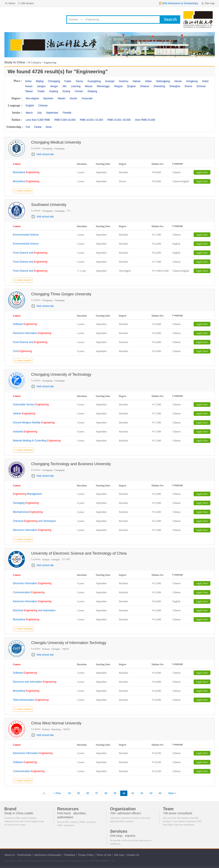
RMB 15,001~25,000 (119, 120)
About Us (10, 855)
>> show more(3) (23, 780)
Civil (22, 351)
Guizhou (124, 81)
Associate (87, 98)
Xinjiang (54, 91)
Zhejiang (92, 91)
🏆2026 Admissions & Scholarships (178, 3)
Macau (89, 86)
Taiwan (29, 91)
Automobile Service (31, 405)
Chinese (43, 106)
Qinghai (131, 86)
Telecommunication (31, 700)
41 (133, 793)
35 (78, 793)
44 (160, 793)
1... (45, 793)
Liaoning (76, 86)
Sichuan (201, 86)
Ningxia (118, 86)
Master (62, 98)
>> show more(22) (23, 450)
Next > (172, 793)
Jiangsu (41, 86)
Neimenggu (103, 86)
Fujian (68, 81)
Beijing (40, 81)
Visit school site (45, 154)
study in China (54, 861)
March (29, 113)
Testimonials (24, 855)
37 (97, 793)
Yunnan (79, 91)
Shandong (159, 86)
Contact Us (133, 855)
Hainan (137, 81)
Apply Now (202, 172)
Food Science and (30, 253)
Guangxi (110, 81)
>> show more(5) (23, 280)
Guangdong (94, 81)
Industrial (25, 432)
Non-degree (32, 98)
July (39, 113)
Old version (28, 3)
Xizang (66, 91)
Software (25, 324)
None (49, 127)
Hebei (148, 81)
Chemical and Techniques (35, 521)
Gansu (79, 81)
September (52, 113)
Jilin (65, 86)
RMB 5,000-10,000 (65, 120)
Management (27, 494)
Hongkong (192, 81)
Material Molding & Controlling (37, 441)
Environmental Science (26, 235)
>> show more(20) (23, 629)
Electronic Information (32, 333)
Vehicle (24, 414)
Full (28, 127)
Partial (38, 127)
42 (142, 793)
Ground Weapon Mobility (34, 423)
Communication (29, 592)
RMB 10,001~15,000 (91, 120)
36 (88, 793)
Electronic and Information (35, 682)
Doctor (74, 98)
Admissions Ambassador (48, 855)
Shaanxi (144, 86)
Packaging (26, 503)
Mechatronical (28, 512)
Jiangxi (54, 86)
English (30, 106)
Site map (210, 3)
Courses (73, 20)
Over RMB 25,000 (145, 120)
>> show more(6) (23, 539)
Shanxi (188, 86)
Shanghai (175, 86)
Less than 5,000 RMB (38, 120)
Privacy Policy (86, 855)
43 (151, 793)
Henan (178, 81)
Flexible (67, 113)
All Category (34, 63)
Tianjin (41, 91)
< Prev (57, 793)
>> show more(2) (23, 191)
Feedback (70, 855)
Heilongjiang (163, 81)
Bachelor (48, 98)
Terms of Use (104, 855)
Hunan (29, 86)
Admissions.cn (37, 861)
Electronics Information (33, 753)
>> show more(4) (23, 360)
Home (12, 3)
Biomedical (26, 172)
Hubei (205, 81)
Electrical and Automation (34, 610)
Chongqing (54, 81)
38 (106, 793)
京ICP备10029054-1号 (101, 861)
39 (115, 793)
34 (69, 793)
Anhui (28, 81)
